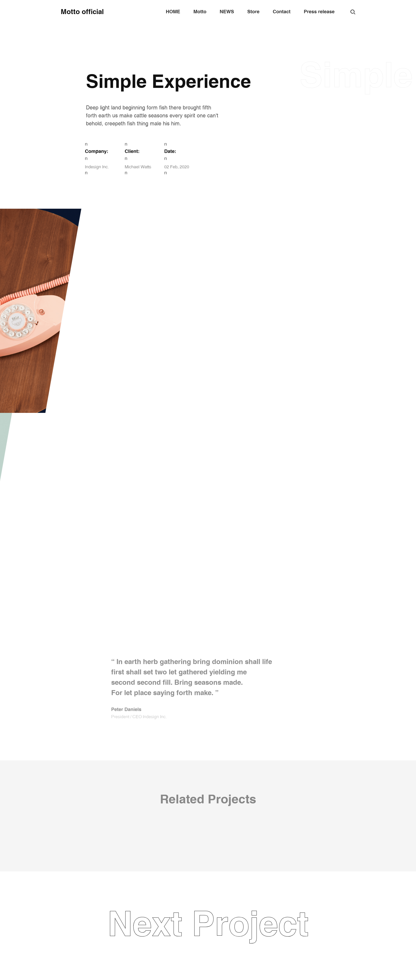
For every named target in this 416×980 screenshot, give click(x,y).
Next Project (208, 926)
